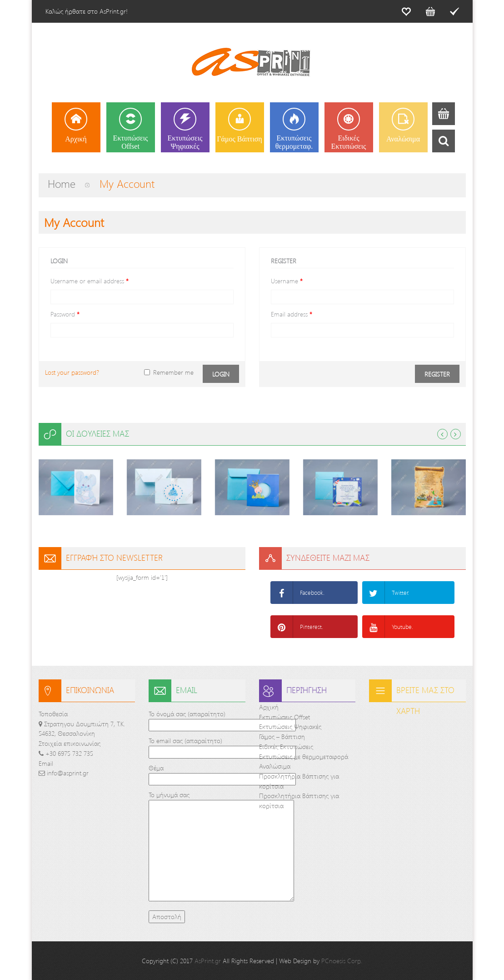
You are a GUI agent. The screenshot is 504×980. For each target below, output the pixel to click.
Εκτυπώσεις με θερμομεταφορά (304, 756)
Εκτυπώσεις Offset (284, 717)
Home (62, 183)
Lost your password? (72, 372)
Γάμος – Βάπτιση (282, 736)
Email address (292, 314)
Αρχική (269, 707)
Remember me (169, 372)
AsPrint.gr (208, 961)
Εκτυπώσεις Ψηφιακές (290, 726)
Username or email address (90, 281)
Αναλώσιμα (275, 766)
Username (287, 281)
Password (65, 314)
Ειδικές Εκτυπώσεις (286, 746)
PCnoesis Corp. (342, 961)
